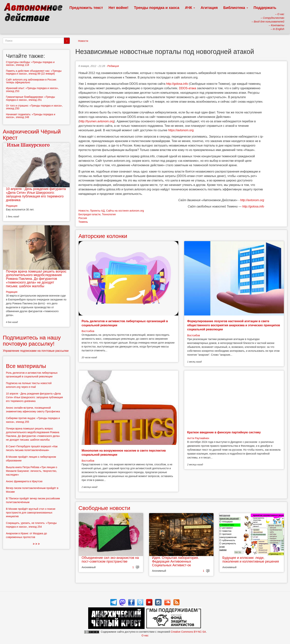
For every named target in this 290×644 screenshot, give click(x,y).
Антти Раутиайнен (198, 438)
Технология (109, 214)
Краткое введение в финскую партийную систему (224, 432)
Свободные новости (104, 508)
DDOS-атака (188, 88)
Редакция (113, 66)
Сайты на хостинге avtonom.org (125, 211)
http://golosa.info (177, 84)
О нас (145, 635)
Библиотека (236, 8)
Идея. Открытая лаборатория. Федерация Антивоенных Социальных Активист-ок (175, 561)
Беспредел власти (90, 214)
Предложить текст (86, 8)
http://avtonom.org (252, 200)
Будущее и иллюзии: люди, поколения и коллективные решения (251, 560)
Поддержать (265, 8)
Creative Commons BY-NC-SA (188, 632)
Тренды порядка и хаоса (157, 8)
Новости (83, 41)
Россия (83, 218)
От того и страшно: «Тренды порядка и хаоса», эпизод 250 (34, 107)
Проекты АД (97, 211)
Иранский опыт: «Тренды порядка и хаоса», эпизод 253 (32, 90)
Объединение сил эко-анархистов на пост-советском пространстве (110, 560)
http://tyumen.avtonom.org (97, 121)
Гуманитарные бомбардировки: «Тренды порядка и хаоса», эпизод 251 (30, 98)
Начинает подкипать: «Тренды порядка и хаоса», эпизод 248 (31, 116)
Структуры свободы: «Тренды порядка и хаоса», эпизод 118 (30, 63)
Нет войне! (119, 8)
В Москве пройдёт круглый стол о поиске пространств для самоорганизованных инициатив (31, 513)
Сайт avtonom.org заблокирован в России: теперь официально (31, 81)
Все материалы (26, 366)
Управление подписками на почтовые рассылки (36, 351)
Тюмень (83, 222)
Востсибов (88, 331)
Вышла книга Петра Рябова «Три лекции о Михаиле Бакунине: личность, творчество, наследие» (32, 471)
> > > (36, 544)
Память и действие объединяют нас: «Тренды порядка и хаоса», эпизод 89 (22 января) (34, 72)
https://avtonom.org (181, 130)
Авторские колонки (103, 236)
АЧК (190, 8)
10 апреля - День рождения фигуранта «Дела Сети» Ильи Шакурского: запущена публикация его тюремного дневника (36, 194)
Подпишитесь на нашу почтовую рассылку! (32, 341)
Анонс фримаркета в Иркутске (24, 481)
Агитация (209, 8)
